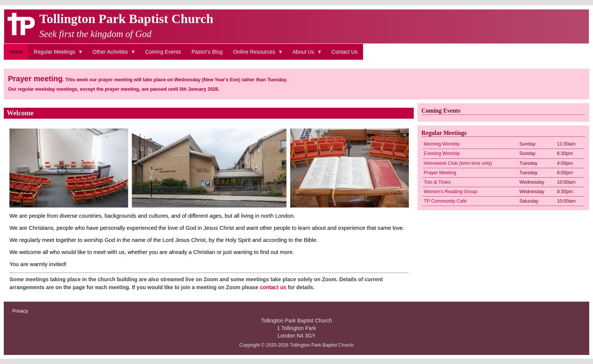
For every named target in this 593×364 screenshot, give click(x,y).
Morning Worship (442, 144)
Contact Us (344, 52)
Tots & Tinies (437, 182)
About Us (305, 54)
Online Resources (255, 54)
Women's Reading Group (451, 192)
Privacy (20, 311)
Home (16, 52)
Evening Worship (442, 153)
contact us (273, 287)
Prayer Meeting (440, 173)
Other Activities (112, 54)
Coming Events (163, 52)
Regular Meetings (56, 54)
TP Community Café (445, 201)
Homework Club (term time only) (458, 163)
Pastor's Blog (207, 52)
